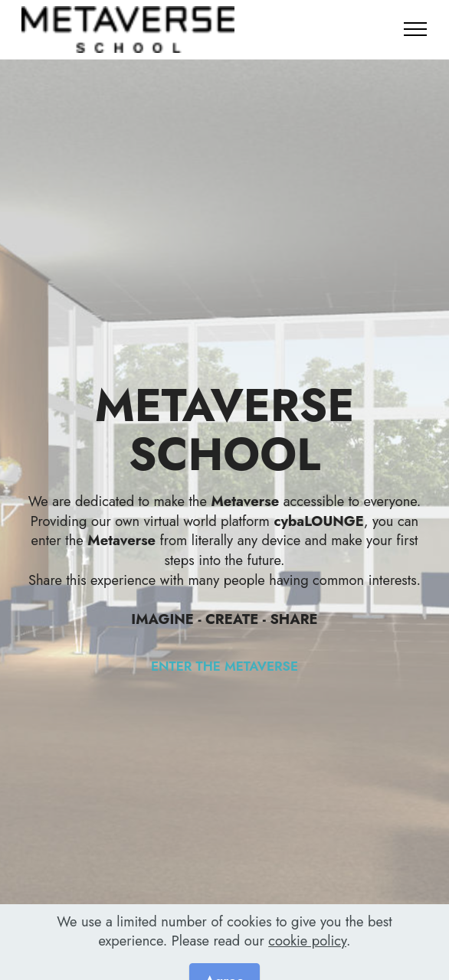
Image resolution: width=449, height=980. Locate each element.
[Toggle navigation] (416, 29)
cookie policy (307, 960)
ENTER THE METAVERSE (224, 666)
